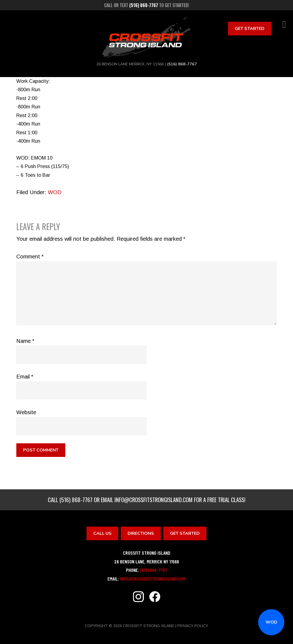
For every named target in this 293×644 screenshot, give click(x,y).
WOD (271, 622)
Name (25, 341)
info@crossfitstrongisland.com (154, 500)
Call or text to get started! (147, 5)
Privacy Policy (193, 626)
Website (26, 412)
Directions (141, 533)
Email (25, 377)
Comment (30, 257)
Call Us (102, 533)
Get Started (250, 29)
